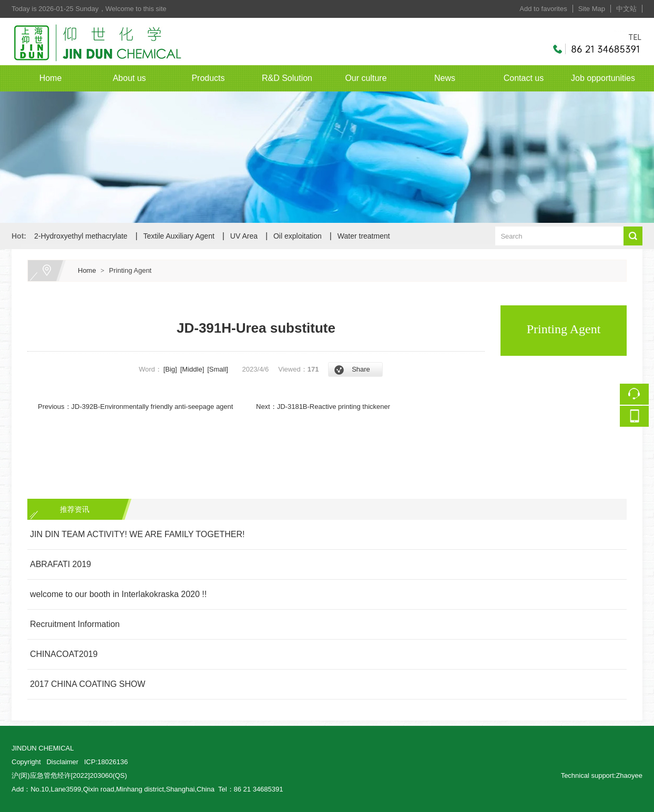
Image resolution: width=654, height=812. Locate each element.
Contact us (524, 78)
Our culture (366, 78)
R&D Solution (287, 78)
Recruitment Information (75, 624)
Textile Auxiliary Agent (178, 236)
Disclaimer (62, 762)
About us (129, 78)
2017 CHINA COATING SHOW (88, 684)
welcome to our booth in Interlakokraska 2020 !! (118, 594)
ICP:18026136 (106, 762)
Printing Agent (130, 270)
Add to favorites (543, 9)
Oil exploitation (298, 236)
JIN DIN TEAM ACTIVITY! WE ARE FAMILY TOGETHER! (137, 534)
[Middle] (192, 369)
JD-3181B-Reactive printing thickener (334, 407)
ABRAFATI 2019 (60, 564)
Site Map (592, 9)
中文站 (626, 9)
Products (208, 78)
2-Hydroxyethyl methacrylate (81, 236)
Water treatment (364, 236)
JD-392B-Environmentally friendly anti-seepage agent (152, 407)
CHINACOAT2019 (64, 654)
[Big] (170, 369)
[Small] (218, 369)
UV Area (244, 236)
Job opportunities (603, 78)
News (445, 78)
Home (51, 78)
